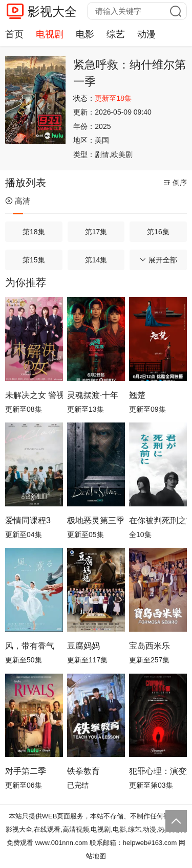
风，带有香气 (30, 646)
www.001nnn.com (62, 843)
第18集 (34, 232)
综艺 (116, 34)
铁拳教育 (83, 771)
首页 (14, 34)
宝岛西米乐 (150, 646)
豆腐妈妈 (83, 646)
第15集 (34, 260)
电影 (85, 34)
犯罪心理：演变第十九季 (158, 771)
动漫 (146, 34)
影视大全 (52, 12)
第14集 (96, 260)
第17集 (96, 232)
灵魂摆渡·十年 (93, 395)
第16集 (158, 232)
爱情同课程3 (28, 520)
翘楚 (137, 395)
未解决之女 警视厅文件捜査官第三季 (34, 395)
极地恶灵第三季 (96, 520)
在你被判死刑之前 (158, 520)
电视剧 (50, 34)
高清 (18, 201)
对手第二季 (26, 771)
